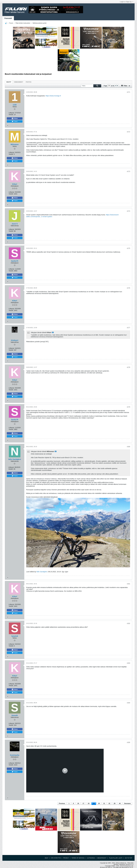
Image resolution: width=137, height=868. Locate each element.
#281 (128, 584)
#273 (128, 171)
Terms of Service (78, 858)
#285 (128, 742)
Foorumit (8, 18)
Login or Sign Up (126, 2)
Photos (29, 82)
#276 (128, 288)
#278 (128, 367)
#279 (128, 407)
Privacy (66, 858)
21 (104, 803)
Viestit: (11, 115)
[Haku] (91, 86)
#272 (128, 132)
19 (94, 803)
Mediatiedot (102, 858)
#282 (128, 623)
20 (99, 803)
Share (15, 118)
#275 (128, 248)
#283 (128, 663)
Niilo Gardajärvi (42, 572)
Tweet (15, 121)
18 (89, 803)
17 (83, 803)
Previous (62, 803)
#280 (128, 447)
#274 (128, 211)
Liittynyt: (12, 113)
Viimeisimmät (19, 82)
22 (109, 803)
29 (115, 803)
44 (120, 803)
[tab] (9, 82)
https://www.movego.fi (53, 96)
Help (46, 858)
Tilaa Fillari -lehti (116, 858)
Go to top (129, 858)
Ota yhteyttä (56, 858)
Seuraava (127, 803)
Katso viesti (53, 332)
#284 (128, 703)
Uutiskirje (91, 858)
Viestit (9, 82)
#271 (128, 92)
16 (78, 803)
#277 (128, 328)
